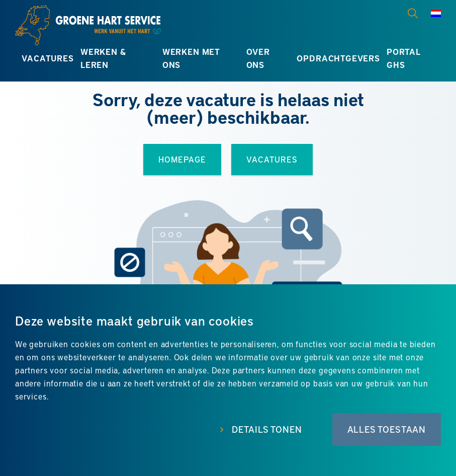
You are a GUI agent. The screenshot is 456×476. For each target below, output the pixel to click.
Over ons (258, 58)
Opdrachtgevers (338, 58)
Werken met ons (191, 58)
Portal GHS (404, 58)
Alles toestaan (387, 429)
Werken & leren (103, 58)
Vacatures (48, 58)
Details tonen (267, 429)
